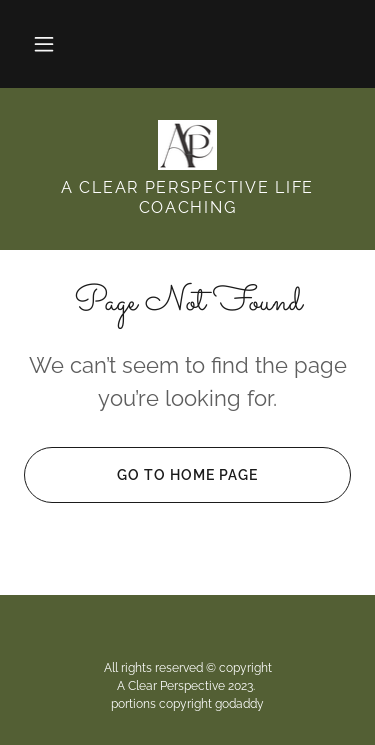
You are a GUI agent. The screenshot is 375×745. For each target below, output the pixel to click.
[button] (44, 44)
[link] (188, 145)
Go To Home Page (141, 475)
